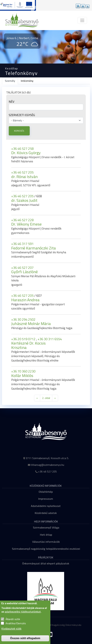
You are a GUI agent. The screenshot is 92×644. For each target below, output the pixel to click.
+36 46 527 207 (22, 268)
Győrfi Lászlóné (25, 272)
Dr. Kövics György (26, 153)
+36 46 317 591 (22, 244)
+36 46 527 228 (22, 220)
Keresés (19, 131)
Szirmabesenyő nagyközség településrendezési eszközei (46, 549)
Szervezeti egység (22, 115)
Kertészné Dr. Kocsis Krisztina (28, 345)
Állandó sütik (13, 619)
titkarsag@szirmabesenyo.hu (47, 465)
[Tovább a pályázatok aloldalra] (18, 5)
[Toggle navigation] (82, 20)
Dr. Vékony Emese (26, 224)
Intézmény (27, 81)
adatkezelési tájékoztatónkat (23, 612)
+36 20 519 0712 (24, 339)
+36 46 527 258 (22, 149)
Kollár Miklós (22, 376)
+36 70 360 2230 (23, 371)
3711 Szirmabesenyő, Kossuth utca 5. (47, 458)
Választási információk (46, 542)
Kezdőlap (11, 68)
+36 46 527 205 (22, 172)
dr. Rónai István (24, 177)
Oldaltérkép (46, 492)
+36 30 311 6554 (50, 339)
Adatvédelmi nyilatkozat (46, 506)
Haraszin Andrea (25, 300)
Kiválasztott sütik (11, 629)
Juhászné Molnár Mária (31, 324)
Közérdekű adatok (46, 513)
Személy (10, 81)
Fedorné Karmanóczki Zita (33, 248)
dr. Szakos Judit (24, 200)
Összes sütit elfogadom (25, 638)
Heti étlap (46, 535)
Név (11, 102)
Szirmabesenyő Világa (46, 527)
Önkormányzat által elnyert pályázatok (46, 563)
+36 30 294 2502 (23, 319)
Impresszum (46, 499)
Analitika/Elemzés (16, 623)
